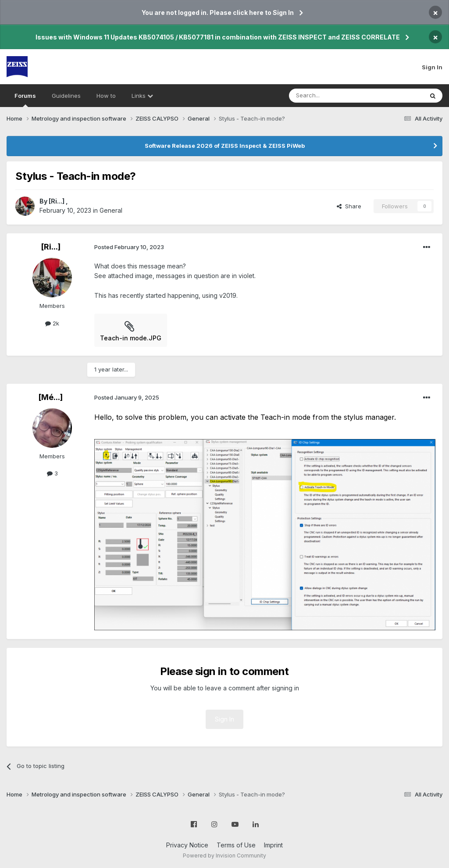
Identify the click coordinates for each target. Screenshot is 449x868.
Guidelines (66, 96)
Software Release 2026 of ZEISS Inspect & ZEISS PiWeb (225, 146)
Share (349, 206)
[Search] (334, 96)
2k (52, 323)
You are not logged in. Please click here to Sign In (218, 13)
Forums (25, 100)
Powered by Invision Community (224, 855)
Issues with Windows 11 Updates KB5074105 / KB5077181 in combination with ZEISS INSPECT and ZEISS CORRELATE (218, 37)
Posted (129, 247)
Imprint (273, 845)
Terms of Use (236, 845)
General (111, 210)
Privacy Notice (187, 845)
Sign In (432, 67)
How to (106, 96)
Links (142, 96)
